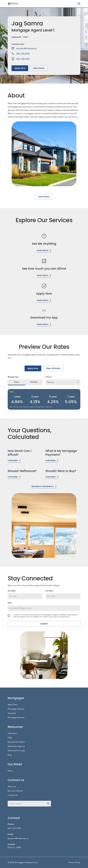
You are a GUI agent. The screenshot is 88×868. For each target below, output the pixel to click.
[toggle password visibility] (48, 804)
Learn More (44, 197)
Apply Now (20, 68)
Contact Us (13, 795)
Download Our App (16, 751)
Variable (34, 382)
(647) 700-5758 (23, 54)
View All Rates (53, 368)
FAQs (10, 738)
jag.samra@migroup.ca (26, 48)
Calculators (13, 733)
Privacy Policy (74, 862)
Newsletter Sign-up (16, 746)
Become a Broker (15, 791)
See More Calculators (44, 486)
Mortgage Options (16, 709)
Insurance (12, 713)
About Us (12, 787)
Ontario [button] (51, 382)
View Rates (39, 68)
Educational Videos (16, 742)
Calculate (14, 460)
